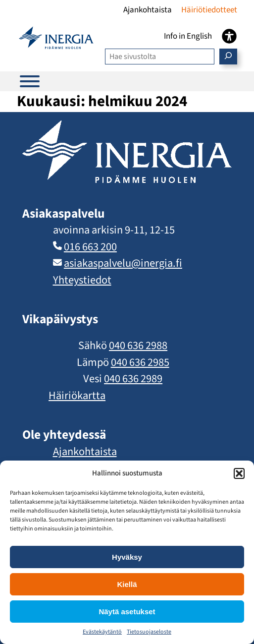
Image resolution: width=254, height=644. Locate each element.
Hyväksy (127, 557)
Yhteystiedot (82, 280)
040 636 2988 (138, 346)
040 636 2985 (140, 362)
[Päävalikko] (30, 81)
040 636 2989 (133, 379)
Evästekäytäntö (102, 632)
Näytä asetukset (127, 612)
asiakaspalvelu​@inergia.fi (123, 263)
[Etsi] (228, 57)
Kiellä (127, 584)
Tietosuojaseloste (149, 632)
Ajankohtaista (85, 452)
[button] (239, 473)
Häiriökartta (77, 396)
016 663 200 (90, 247)
